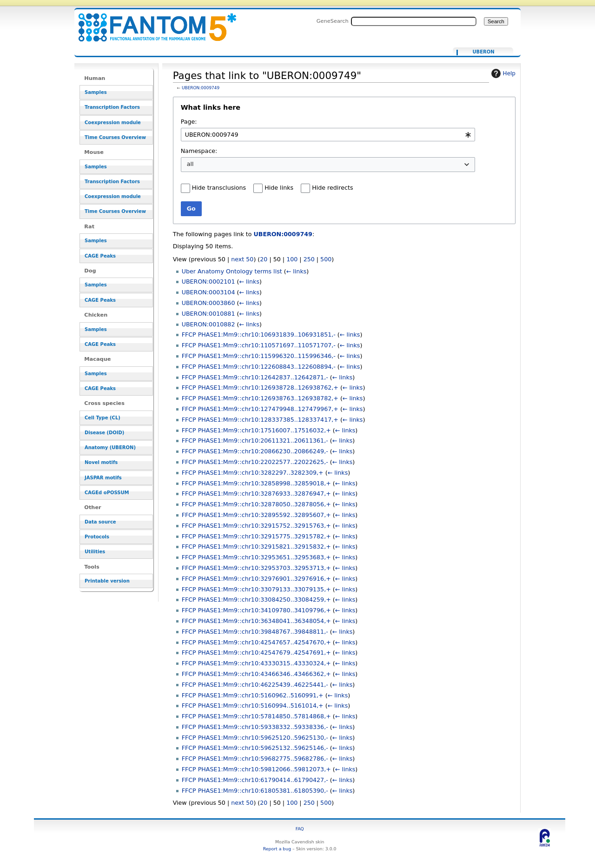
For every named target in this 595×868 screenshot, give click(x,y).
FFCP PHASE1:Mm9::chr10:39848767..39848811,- (255, 632)
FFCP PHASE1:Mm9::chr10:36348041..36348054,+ (256, 621)
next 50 (242, 259)
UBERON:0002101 (208, 282)
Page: (189, 122)
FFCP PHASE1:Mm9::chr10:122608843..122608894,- (259, 367)
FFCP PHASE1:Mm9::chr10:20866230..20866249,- (255, 451)
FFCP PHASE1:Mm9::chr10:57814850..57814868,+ (256, 716)
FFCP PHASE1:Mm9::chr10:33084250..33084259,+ (256, 600)
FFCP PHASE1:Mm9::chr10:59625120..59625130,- (255, 738)
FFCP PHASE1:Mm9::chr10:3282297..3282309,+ (253, 473)
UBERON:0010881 (208, 314)
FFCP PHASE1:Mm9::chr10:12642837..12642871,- (255, 377)
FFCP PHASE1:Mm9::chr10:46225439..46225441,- (255, 685)
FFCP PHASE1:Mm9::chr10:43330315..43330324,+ (256, 663)
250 (309, 259)
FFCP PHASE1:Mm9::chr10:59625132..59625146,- (255, 748)
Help (502, 73)
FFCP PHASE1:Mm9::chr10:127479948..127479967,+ (260, 409)
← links (297, 271)
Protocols (97, 537)
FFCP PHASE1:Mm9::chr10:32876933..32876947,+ (256, 494)
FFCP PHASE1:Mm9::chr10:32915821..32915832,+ (256, 547)
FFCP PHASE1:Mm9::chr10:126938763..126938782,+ (260, 398)
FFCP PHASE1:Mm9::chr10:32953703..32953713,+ (256, 568)
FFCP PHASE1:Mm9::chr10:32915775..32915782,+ (256, 536)
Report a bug (277, 849)
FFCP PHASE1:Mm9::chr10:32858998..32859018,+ (256, 483)
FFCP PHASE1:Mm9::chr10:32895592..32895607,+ (256, 515)
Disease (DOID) (104, 433)
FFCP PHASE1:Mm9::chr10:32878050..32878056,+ (256, 504)
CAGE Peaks (100, 256)
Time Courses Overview (115, 137)
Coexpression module (113, 123)
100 (292, 259)
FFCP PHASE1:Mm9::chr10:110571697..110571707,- (259, 345)
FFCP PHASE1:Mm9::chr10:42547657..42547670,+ (256, 642)
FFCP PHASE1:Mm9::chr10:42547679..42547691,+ (256, 653)
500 (326, 259)
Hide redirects (332, 188)
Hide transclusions (219, 188)
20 (264, 259)
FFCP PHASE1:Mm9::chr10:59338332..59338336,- (255, 727)
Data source (100, 522)
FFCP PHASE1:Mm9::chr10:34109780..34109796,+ (256, 610)
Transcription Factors (112, 107)
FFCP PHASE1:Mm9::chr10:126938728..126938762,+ (260, 388)
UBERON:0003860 (208, 303)
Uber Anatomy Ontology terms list (232, 271)
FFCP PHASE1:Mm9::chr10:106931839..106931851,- (259, 335)
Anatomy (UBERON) (110, 447)
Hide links (279, 188)
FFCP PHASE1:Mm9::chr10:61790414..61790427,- (255, 780)
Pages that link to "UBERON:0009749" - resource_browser (152, 22)
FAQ (300, 829)
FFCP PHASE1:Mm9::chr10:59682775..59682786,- (255, 759)
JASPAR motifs (103, 478)
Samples (96, 92)
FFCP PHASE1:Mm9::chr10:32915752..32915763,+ (256, 526)
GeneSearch (333, 21)
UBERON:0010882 (208, 324)
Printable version (107, 581)
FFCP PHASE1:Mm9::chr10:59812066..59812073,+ (256, 769)
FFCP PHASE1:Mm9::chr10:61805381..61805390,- (255, 791)
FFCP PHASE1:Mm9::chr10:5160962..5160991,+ (253, 695)
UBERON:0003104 (208, 292)
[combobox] (328, 135)
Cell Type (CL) (102, 418)
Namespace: (199, 151)
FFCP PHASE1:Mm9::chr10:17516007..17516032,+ (256, 430)
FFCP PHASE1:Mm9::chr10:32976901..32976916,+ (256, 579)
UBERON (483, 52)
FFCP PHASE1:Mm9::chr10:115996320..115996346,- (259, 356)
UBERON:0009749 (201, 88)
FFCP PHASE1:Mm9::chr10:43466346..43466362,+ (256, 674)
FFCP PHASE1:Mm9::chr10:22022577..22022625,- (255, 462)
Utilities (95, 552)
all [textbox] (190, 164)
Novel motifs (101, 462)
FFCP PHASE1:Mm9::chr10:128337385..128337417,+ (260, 420)
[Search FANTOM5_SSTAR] (414, 21)
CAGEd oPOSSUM (107, 493)
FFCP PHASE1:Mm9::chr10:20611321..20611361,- (255, 441)
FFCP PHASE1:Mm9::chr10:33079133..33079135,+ (256, 589)
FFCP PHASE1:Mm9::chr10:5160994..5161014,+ (253, 706)
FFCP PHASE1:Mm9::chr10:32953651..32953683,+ (256, 557)
